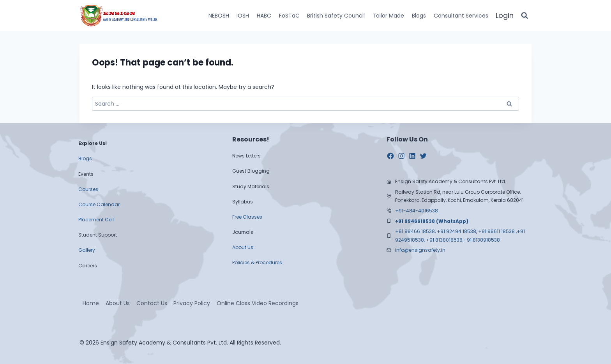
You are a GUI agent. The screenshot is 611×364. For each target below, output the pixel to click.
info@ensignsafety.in (420, 250)
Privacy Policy (192, 303)
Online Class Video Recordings (258, 303)
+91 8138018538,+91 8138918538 (463, 240)
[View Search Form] (524, 16)
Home (91, 303)
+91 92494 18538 (456, 231)
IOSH (243, 16)
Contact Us (152, 303)
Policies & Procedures (257, 262)
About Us (243, 247)
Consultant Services (461, 16)
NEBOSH (219, 16)
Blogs (419, 16)
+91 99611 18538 (496, 231)
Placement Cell (96, 220)
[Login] (505, 16)
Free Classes (247, 217)
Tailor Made (388, 16)
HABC (264, 16)
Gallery (87, 250)
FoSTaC (289, 16)
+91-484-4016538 (417, 211)
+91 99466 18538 (415, 231)
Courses (88, 189)
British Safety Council (336, 16)
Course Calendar (99, 204)
